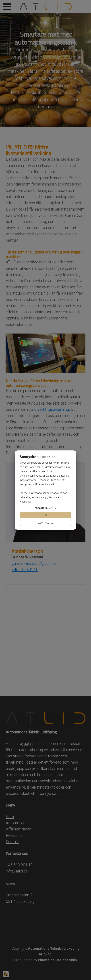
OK (46, 515)
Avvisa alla (45, 523)
